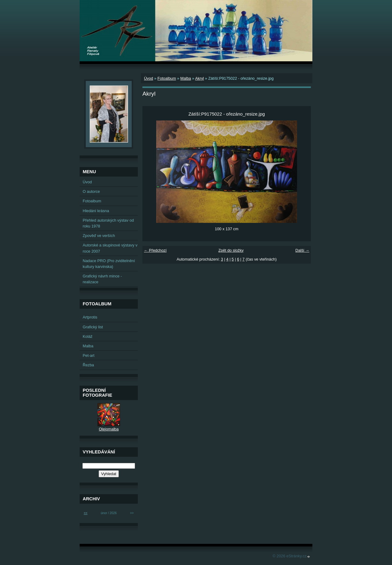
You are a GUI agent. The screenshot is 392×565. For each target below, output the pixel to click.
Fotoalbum (167, 78)
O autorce (91, 191)
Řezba (88, 365)
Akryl (199, 78)
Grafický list (93, 327)
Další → (302, 250)
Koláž (88, 336)
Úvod (149, 78)
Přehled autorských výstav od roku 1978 (108, 223)
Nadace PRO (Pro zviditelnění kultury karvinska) (109, 264)
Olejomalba (109, 429)
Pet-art (89, 355)
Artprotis (90, 317)
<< (85, 513)
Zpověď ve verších (99, 236)
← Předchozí (155, 250)
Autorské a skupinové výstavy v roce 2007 (110, 248)
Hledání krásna (96, 211)
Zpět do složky (231, 250)
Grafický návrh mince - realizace (102, 279)
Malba (186, 78)
